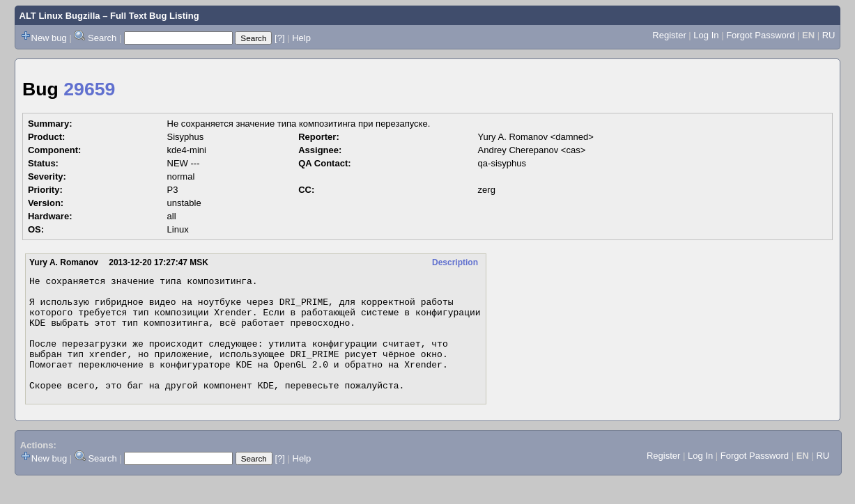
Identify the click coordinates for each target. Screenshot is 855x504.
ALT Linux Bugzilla (60, 16)
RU (829, 35)
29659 (89, 89)
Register (669, 35)
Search (102, 38)
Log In (706, 35)
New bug (49, 38)
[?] (279, 38)
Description (455, 262)
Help (301, 38)
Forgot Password (760, 35)
